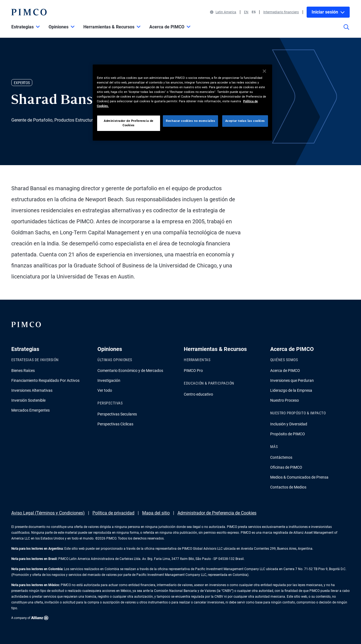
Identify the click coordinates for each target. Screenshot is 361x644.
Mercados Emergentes (30, 410)
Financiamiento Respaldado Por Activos (45, 380)
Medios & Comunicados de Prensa (299, 477)
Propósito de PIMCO (288, 434)
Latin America (223, 12)
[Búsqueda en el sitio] (346, 31)
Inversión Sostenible (28, 400)
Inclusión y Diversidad (289, 424)
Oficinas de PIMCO (286, 467)
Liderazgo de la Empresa (291, 390)
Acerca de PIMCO (285, 371)
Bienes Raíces (23, 371)
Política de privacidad (113, 513)
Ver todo (105, 390)
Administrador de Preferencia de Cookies (217, 513)
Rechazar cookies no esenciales (190, 121)
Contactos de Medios (288, 487)
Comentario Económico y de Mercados (130, 371)
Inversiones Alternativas (32, 390)
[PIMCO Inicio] (29, 12)
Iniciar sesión (328, 12)
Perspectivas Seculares (117, 414)
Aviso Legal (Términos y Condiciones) (48, 513)
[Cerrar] (264, 71)
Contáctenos (281, 457)
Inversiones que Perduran (292, 380)
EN (246, 12)
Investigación (109, 380)
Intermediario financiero (281, 12)
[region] (182, 103)
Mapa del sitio (156, 513)
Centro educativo (198, 394)
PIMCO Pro (193, 371)
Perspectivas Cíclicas (115, 424)
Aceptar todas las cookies (245, 121)
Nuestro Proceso (285, 400)
